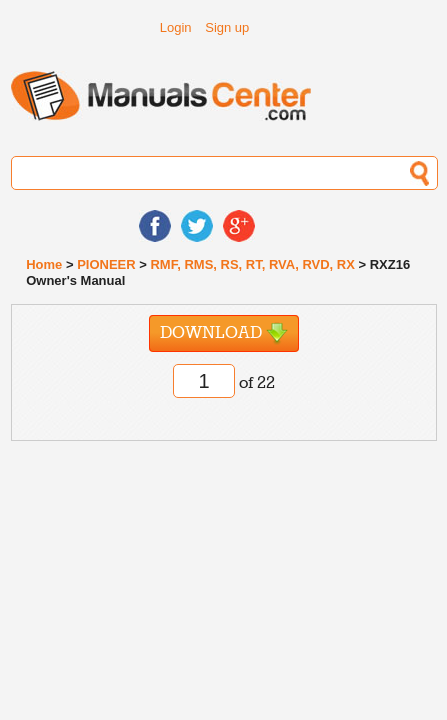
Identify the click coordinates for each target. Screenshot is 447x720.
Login (176, 27)
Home (44, 264)
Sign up (227, 27)
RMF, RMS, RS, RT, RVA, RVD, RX (252, 264)
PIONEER (106, 264)
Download (224, 333)
